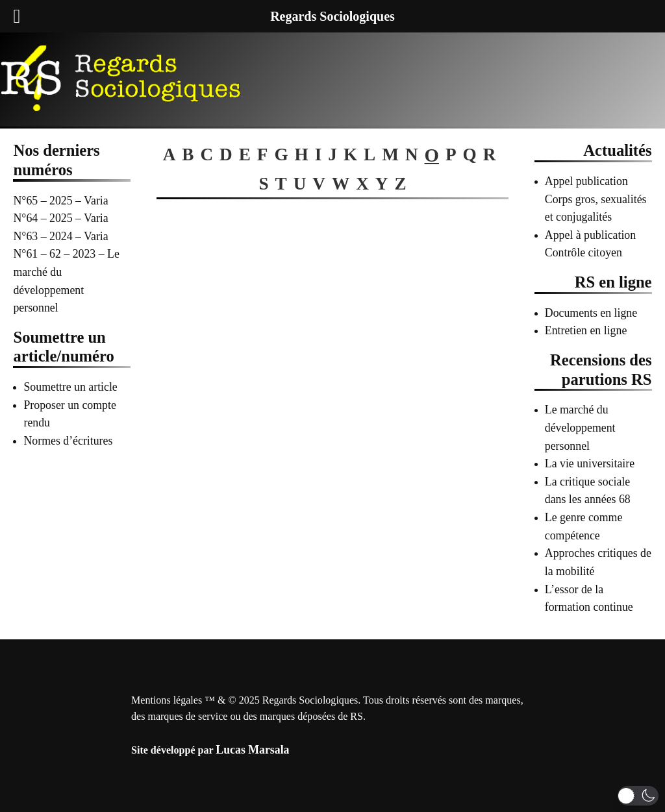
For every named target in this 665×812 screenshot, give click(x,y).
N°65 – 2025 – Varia (60, 201)
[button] (638, 796)
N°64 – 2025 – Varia (60, 218)
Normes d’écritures (68, 441)
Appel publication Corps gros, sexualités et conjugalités (596, 199)
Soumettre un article (70, 387)
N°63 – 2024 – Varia (60, 236)
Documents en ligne (591, 313)
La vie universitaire (590, 463)
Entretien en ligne (586, 330)
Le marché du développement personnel (580, 427)
